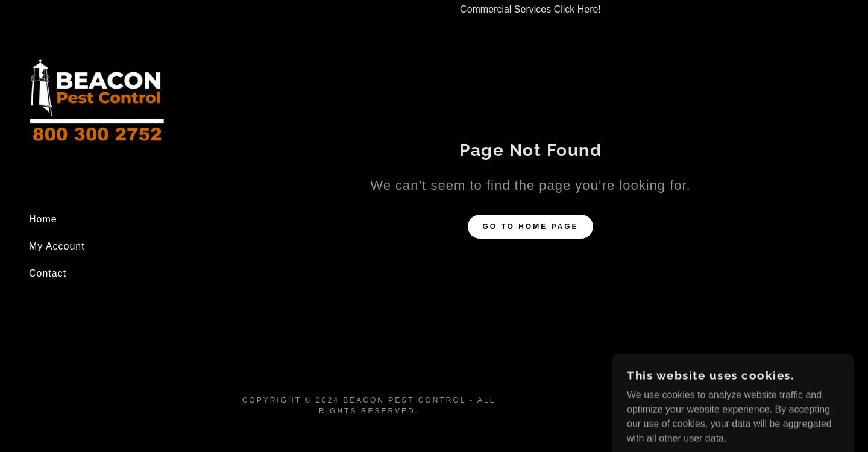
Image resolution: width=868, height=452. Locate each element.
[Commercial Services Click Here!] (530, 10)
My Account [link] (57, 246)
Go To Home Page (530, 227)
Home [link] (43, 219)
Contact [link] (48, 273)
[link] (96, 101)
